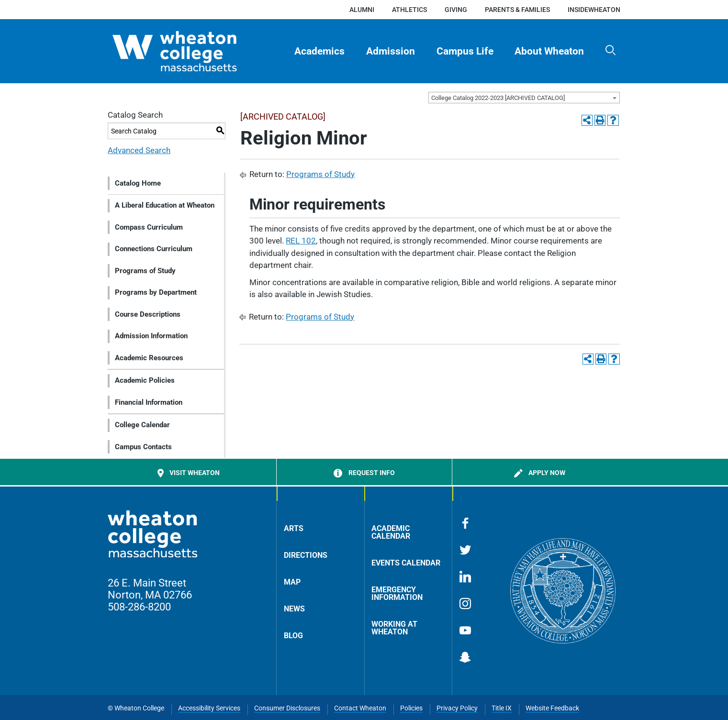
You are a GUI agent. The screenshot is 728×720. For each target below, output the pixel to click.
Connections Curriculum (154, 249)
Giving (456, 10)
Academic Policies (145, 380)
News (294, 609)
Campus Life (465, 51)
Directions (306, 555)
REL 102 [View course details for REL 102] (301, 241)
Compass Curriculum (149, 227)
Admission (391, 51)
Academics (319, 51)
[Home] (191, 51)
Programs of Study (145, 271)
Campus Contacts (143, 447)
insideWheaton (594, 10)
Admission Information (151, 336)
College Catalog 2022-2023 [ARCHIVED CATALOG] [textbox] (498, 98)
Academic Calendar (391, 532)
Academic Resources (149, 358)
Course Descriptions (148, 314)
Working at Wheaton (394, 628)
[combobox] (524, 98)
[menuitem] (320, 51)
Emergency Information (397, 593)
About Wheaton (549, 51)
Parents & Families (517, 10)
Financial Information (149, 402)
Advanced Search (139, 150)
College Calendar (142, 425)
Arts (294, 528)
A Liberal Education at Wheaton (165, 205)
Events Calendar (406, 563)
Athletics (409, 10)
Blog (293, 636)
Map (292, 582)
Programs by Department (156, 292)
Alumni (362, 10)
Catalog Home (138, 183)
